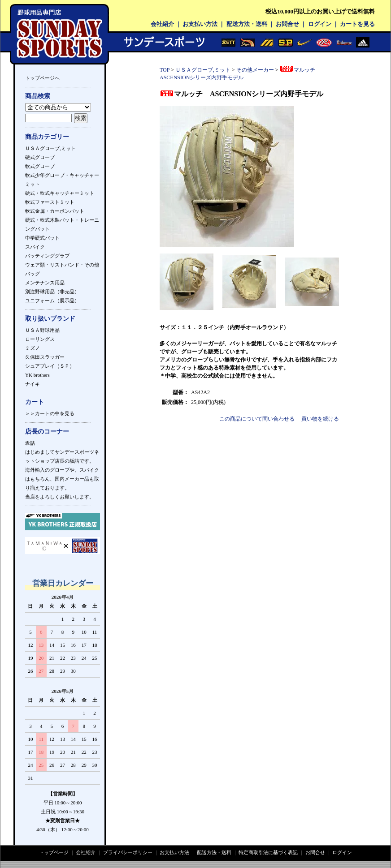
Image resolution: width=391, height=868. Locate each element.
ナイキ (33, 384)
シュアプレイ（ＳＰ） (50, 366)
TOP (165, 70)
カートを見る (357, 24)
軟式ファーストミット (50, 202)
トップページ (54, 852)
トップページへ (42, 78)
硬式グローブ (40, 157)
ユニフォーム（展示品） (52, 301)
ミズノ (33, 348)
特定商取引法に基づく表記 (268, 852)
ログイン (320, 24)
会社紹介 (162, 24)
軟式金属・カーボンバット (55, 211)
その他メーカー (255, 70)
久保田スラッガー (45, 357)
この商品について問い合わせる (257, 419)
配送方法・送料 (247, 24)
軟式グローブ (40, 166)
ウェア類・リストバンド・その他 (62, 265)
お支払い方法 (200, 24)
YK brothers (37, 375)
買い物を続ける (320, 419)
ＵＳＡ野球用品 (42, 330)
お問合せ (287, 24)
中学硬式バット (42, 238)
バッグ (33, 274)
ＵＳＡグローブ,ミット (50, 148)
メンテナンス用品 (45, 283)
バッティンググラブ (47, 256)
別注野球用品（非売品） (52, 292)
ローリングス (40, 339)
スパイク (35, 247)
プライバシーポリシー (128, 852)
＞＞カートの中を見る (50, 413)
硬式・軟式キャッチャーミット (60, 193)
